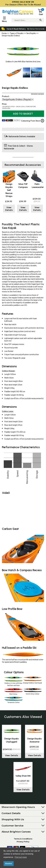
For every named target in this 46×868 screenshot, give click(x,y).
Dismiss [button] (9, 864)
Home (4, 33)
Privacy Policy (23, 842)
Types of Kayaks (17, 33)
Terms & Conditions (23, 839)
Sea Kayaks (31, 33)
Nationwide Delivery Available (22, 137)
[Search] (41, 20)
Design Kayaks (38, 94)
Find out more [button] (21, 857)
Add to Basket (23, 114)
